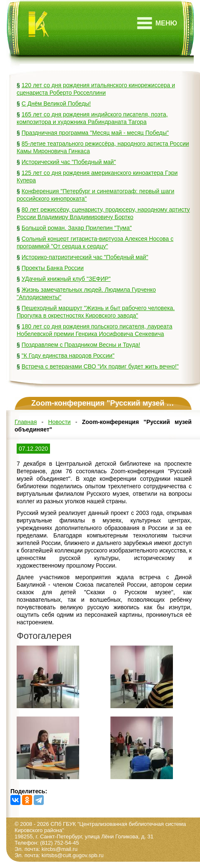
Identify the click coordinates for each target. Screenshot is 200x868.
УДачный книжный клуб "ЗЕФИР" (66, 279)
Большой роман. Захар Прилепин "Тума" (77, 228)
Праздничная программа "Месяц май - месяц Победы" (95, 133)
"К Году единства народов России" (68, 356)
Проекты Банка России (53, 268)
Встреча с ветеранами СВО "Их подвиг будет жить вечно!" (100, 366)
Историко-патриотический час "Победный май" (85, 257)
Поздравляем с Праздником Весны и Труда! (81, 345)
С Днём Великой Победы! (56, 103)
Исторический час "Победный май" (69, 162)
